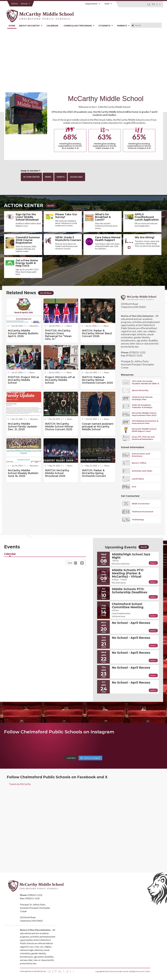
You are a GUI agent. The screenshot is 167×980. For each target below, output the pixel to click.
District (15, 4)
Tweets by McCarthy (20, 784)
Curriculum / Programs (79, 26)
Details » (153, 563)
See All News (46, 293)
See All (51, 206)
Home (12, 26)
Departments (93, 4)
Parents (123, 26)
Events (61, 177)
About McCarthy (31, 26)
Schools (26, 4)
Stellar (148, 971)
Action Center (31, 177)
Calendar (52, 26)
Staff (108, 4)
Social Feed (76, 177)
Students (106, 26)
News (48, 177)
